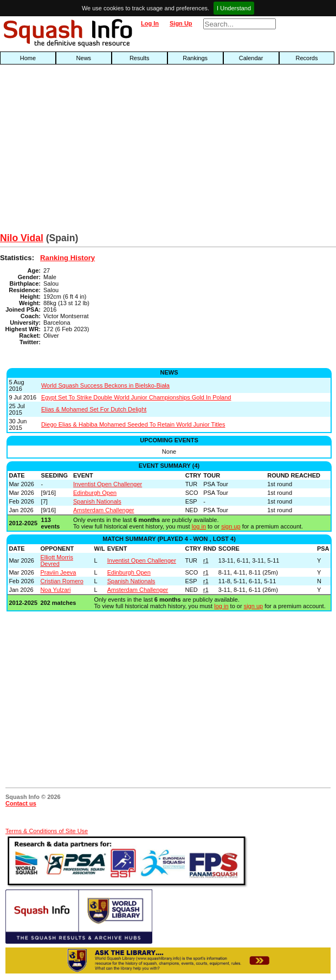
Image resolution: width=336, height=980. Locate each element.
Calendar (251, 58)
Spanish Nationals (97, 501)
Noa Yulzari (55, 590)
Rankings (195, 58)
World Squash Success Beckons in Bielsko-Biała (105, 385)
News (84, 58)
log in (199, 526)
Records (307, 58)
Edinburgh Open (95, 493)
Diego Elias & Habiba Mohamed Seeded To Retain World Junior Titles (133, 424)
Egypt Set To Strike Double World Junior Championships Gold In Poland (136, 397)
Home (28, 58)
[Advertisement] (108, 151)
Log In (150, 23)
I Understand (234, 8)
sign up (231, 526)
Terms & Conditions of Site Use (47, 831)
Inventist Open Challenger (108, 484)
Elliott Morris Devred (57, 560)
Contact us (21, 803)
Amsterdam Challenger (104, 510)
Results (140, 58)
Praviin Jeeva (58, 572)
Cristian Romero (62, 581)
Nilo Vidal (22, 238)
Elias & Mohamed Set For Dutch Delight (94, 409)
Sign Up (181, 23)
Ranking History (67, 258)
